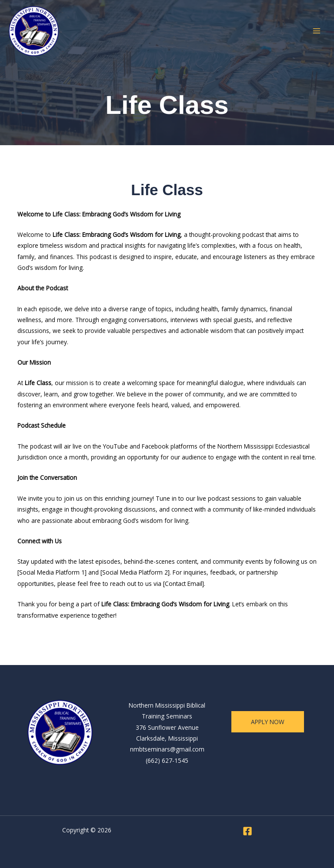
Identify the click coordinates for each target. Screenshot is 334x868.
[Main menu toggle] (317, 31)
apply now (268, 722)
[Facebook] (247, 831)
